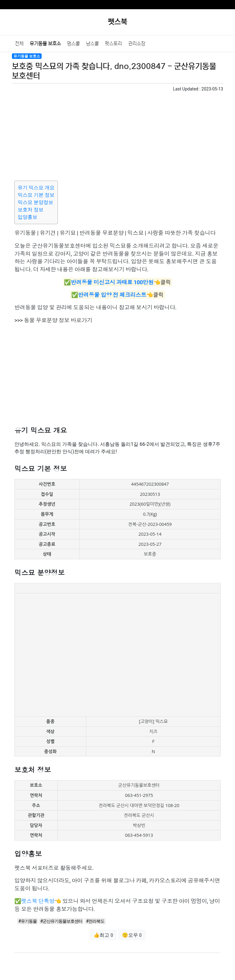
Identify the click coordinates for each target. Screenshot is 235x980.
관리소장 (137, 44)
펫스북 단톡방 (38, 901)
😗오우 (132, 935)
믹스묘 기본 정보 (36, 195)
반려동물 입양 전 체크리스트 (112, 295)
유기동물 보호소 (45, 44)
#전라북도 (95, 921)
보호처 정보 (31, 210)
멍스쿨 (73, 44)
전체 (19, 44)
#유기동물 (28, 921)
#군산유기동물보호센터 (62, 921)
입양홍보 (28, 217)
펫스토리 (114, 44)
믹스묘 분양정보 (35, 202)
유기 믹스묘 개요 (36, 188)
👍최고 (103, 935)
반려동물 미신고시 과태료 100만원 (112, 282)
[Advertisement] (117, 135)
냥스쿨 (92, 44)
